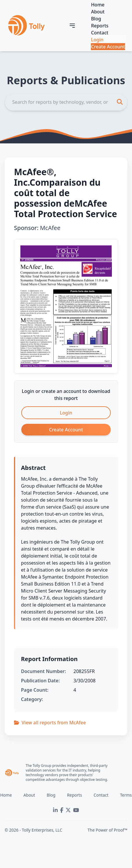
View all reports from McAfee (50, 723)
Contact (100, 33)
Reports (100, 26)
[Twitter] (68, 810)
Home (98, 5)
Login (97, 40)
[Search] (66, 102)
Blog (96, 19)
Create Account (108, 47)
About (98, 12)
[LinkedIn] (55, 810)
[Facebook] (62, 810)
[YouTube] (76, 810)
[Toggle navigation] (72, 26)
